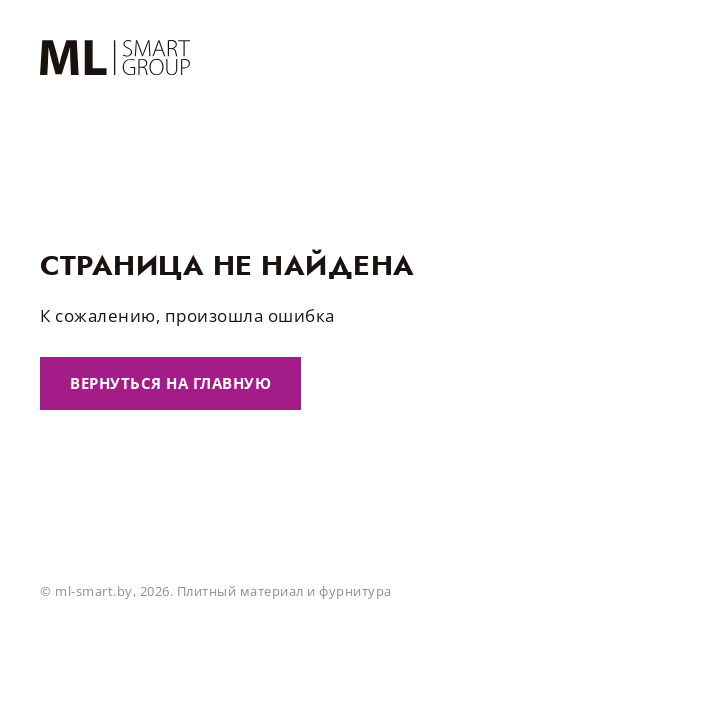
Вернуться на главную (170, 383)
